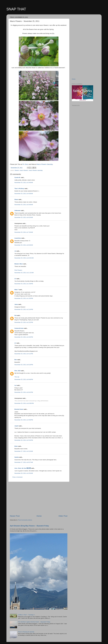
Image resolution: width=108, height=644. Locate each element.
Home (39, 516)
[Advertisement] (39, 498)
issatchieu (18, 238)
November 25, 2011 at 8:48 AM (24, 245)
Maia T (17, 290)
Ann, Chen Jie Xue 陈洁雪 (23, 468)
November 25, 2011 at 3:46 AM (24, 182)
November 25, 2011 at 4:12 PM (24, 354)
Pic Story (25, 164)
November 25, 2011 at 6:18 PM (24, 365)
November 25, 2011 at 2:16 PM (24, 309)
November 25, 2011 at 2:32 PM (24, 322)
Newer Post (15, 516)
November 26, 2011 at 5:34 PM (24, 440)
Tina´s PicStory (19, 189)
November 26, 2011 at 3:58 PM (24, 420)
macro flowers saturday (36, 170)
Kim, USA (17, 371)
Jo (15, 251)
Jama (16, 304)
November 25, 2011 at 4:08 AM (24, 194)
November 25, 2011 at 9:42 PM (24, 392)
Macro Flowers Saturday (45, 164)
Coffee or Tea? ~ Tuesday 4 (26, 615)
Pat (16, 315)
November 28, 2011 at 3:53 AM (24, 473)
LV (15, 279)
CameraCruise (19, 328)
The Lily (17, 377)
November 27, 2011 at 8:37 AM (24, 462)
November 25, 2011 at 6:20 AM (24, 217)
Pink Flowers (18, 270)
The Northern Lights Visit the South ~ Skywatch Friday (34, 622)
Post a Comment (17, 477)
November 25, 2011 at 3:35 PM (24, 337)
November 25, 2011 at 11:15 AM (24, 273)
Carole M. (17, 177)
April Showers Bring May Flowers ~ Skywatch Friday (29, 526)
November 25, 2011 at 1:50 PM (24, 298)
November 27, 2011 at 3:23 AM (24, 451)
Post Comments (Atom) (25, 520)
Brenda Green (19, 409)
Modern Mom (19, 264)
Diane (16, 199)
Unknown (17, 211)
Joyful (16, 426)
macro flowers (24, 170)
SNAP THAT (16, 9)
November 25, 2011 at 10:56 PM (24, 403)
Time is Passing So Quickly (26, 632)
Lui (15, 385)
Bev (16, 360)
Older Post (63, 516)
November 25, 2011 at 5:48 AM (24, 205)
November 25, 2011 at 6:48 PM (24, 379)
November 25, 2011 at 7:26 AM (24, 232)
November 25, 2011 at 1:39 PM (24, 284)
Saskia (17, 457)
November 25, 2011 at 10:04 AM (24, 258)
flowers (17, 170)
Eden (16, 446)
